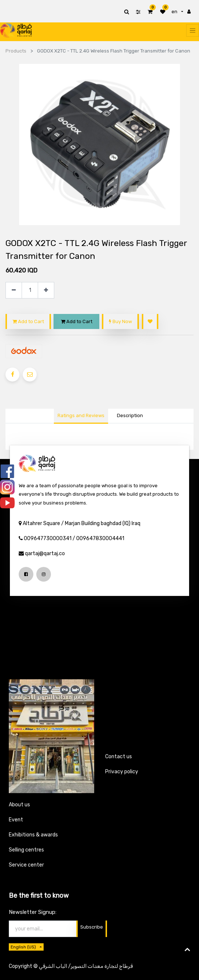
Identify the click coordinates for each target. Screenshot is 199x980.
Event (16, 820)
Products (16, 51)
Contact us (119, 757)
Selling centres (26, 850)
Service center (26, 865)
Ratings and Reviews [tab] (81, 415)
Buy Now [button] (120, 321)
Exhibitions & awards (33, 835)
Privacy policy (122, 772)
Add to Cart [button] (28, 321)
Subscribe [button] (92, 927)
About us (19, 805)
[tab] (130, 416)
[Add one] (46, 290)
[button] (150, 322)
